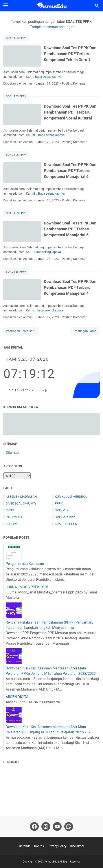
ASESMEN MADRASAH (21, 497)
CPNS (10, 510)
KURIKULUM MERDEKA (71, 497)
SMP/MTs (62, 510)
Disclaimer (77, 846)
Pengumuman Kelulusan (25, 564)
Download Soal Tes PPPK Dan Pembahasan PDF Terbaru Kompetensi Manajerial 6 (70, 171)
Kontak (39, 846)
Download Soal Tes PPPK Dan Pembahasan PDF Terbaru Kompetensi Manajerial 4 (70, 287)
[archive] (17, 476)
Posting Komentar (74, 83)
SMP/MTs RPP (65, 517)
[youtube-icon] (57, 826)
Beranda (25, 846)
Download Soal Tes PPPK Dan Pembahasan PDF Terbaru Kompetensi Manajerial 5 (70, 229)
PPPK (59, 503)
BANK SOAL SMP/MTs (21, 503)
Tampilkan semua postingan (52, 27)
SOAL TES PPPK (16, 38)
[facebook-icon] (34, 826)
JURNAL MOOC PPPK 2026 (27, 587)
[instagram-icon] (46, 826)
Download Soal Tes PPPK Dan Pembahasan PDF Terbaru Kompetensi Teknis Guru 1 (70, 54)
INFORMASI (14, 517)
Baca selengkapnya (48, 77)
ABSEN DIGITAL (18, 697)
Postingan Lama (85, 331)
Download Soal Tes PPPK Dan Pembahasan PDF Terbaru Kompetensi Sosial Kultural (70, 112)
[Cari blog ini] (97, 6)
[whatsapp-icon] (69, 826)
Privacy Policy (57, 846)
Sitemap (12, 453)
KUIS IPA (12, 524)
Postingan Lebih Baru (21, 331)
